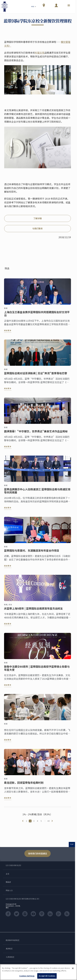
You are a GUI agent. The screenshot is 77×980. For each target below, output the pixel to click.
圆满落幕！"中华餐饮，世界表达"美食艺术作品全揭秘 (36, 433)
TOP (72, 844)
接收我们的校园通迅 (38, 853)
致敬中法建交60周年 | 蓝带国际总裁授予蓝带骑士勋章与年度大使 (37, 670)
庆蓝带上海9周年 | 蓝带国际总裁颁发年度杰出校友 (33, 610)
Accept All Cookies (47, 976)
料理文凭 (40, 53)
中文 (34, 7)
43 (49, 821)
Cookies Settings (27, 976)
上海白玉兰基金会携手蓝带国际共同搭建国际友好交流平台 (37, 316)
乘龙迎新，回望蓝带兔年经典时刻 (24, 785)
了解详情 (38, 218)
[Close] (73, 968)
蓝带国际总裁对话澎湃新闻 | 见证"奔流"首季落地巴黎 (36, 375)
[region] (38, 972)
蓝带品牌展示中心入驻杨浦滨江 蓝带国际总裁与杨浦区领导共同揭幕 (37, 493)
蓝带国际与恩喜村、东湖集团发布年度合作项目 (32, 552)
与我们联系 (38, 228)
